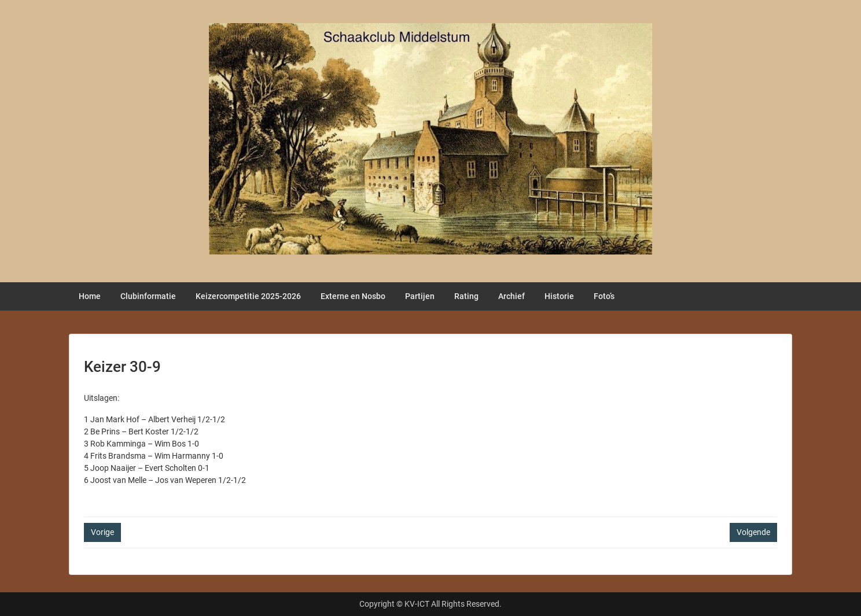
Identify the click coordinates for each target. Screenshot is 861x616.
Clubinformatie (148, 296)
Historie (559, 296)
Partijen (420, 296)
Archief (512, 296)
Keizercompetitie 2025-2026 (248, 296)
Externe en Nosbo (353, 296)
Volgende (753, 532)
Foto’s (604, 296)
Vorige (102, 532)
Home (90, 296)
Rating (466, 296)
